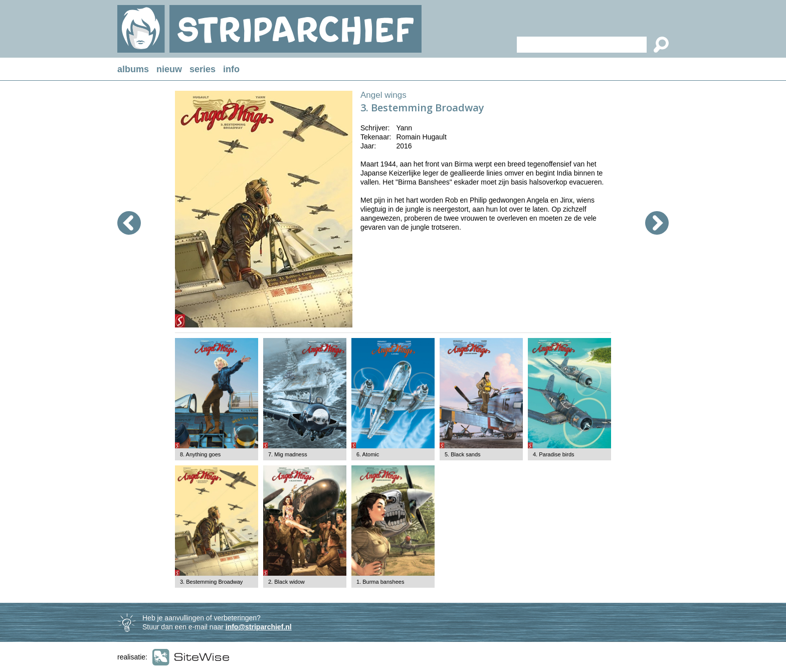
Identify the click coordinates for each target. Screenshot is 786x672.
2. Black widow (286, 582)
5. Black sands (463, 454)
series (203, 69)
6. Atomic (368, 454)
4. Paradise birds (554, 454)
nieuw (169, 69)
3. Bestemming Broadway (211, 582)
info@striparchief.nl (259, 627)
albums (133, 69)
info (231, 69)
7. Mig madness (288, 454)
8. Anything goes (200, 454)
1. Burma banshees (380, 582)
